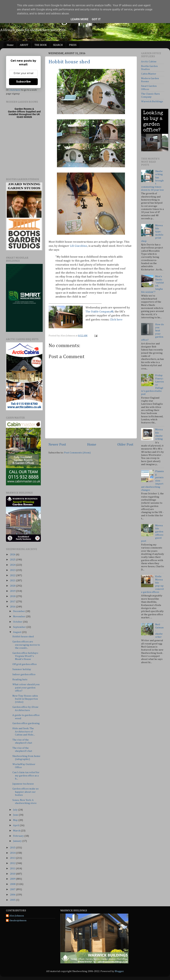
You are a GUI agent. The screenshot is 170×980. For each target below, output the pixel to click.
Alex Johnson (17, 916)
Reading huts (20, 680)
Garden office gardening (26, 723)
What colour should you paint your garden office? (26, 688)
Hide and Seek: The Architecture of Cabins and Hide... (24, 732)
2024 (13, 565)
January (18, 841)
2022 (13, 575)
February (19, 836)
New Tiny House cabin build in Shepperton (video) (25, 699)
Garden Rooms (23, 109)
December (19, 611)
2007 (13, 889)
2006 (13, 895)
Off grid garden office (25, 664)
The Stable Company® (99, 312)
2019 (13, 591)
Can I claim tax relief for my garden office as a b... (26, 776)
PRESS (73, 45)
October (18, 622)
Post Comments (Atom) (77, 453)
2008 (13, 884)
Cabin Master (149, 74)
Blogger (119, 971)
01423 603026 (24, 117)
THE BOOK (41, 45)
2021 (13, 581)
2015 (13, 848)
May (16, 820)
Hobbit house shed (69, 62)
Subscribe (23, 82)
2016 (13, 607)
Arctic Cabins (149, 62)
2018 (13, 596)
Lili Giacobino (79, 246)
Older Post (125, 445)
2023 (13, 570)
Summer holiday (22, 669)
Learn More (80, 19)
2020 (13, 586)
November (19, 617)
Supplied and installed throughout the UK (25, 113)
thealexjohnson (18, 920)
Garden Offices (17, 112)
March (17, 831)
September (20, 627)
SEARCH (58, 45)
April (16, 825)
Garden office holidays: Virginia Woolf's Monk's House (25, 656)
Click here (116, 320)
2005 (13, 900)
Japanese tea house (23, 784)
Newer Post (57, 445)
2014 (13, 853)
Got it (96, 19)
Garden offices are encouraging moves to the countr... (26, 645)
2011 (13, 869)
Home (10, 45)
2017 (13, 602)
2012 (13, 863)
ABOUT (24, 45)
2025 (13, 560)
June (16, 815)
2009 (13, 879)
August (18, 632)
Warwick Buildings (152, 101)
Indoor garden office (24, 674)
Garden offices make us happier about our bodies (26, 792)
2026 (13, 555)
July (16, 810)
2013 (13, 858)
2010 (13, 874)
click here (15, 90)
